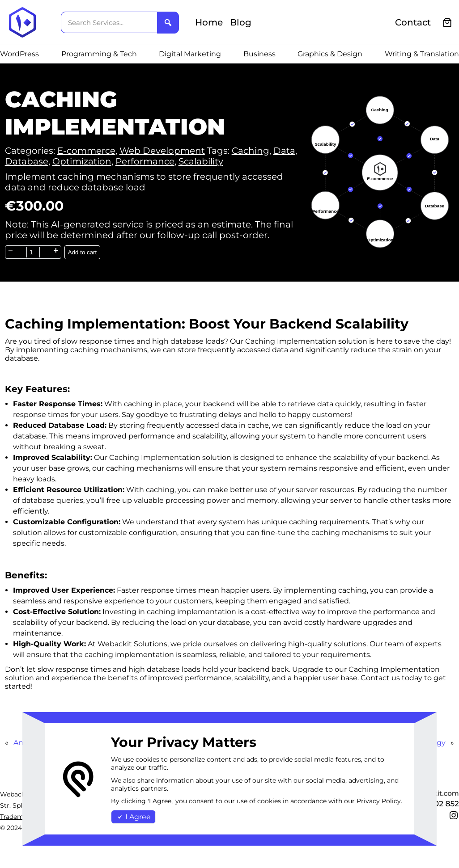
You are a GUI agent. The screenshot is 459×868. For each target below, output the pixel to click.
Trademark (17, 817)
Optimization (82, 161)
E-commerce (86, 151)
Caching (251, 151)
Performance (145, 161)
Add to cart (82, 252)
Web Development (162, 151)
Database (27, 161)
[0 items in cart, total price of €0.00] (448, 23)
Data (284, 151)
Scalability (201, 161)
